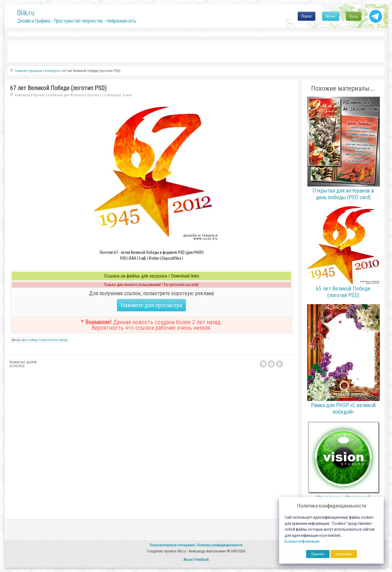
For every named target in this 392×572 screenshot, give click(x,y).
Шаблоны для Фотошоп (66, 95)
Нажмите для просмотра (151, 305)
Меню (331, 16)
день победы (30, 340)
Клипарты (22, 95)
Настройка (344, 554)
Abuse (188, 560)
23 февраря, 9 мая (117, 95)
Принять (318, 554)
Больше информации (302, 541)
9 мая (43, 340)
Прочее (39, 95)
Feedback (202, 560)
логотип (53, 340)
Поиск (307, 16)
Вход (354, 16)
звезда (63, 340)
